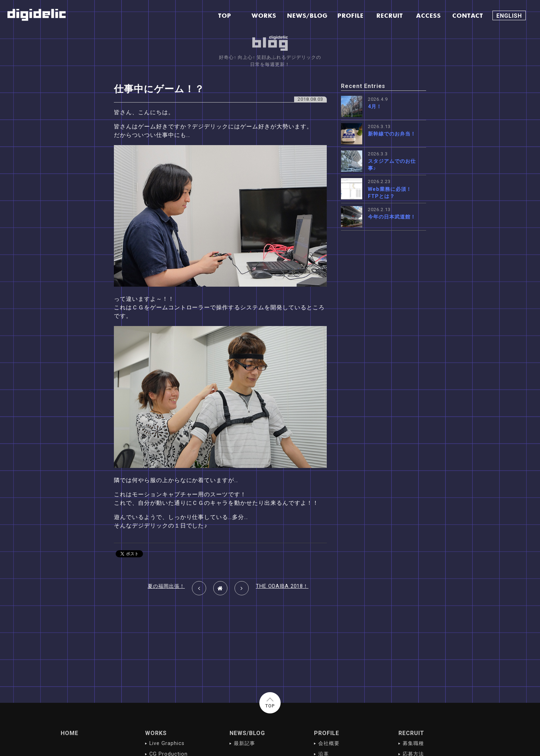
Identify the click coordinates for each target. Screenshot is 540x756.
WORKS (156, 733)
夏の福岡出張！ (166, 586)
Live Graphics (167, 743)
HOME (70, 733)
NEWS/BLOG (247, 733)
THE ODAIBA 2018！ (282, 586)
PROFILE (327, 733)
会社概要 (329, 743)
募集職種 (413, 743)
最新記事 (244, 743)
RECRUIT (411, 733)
